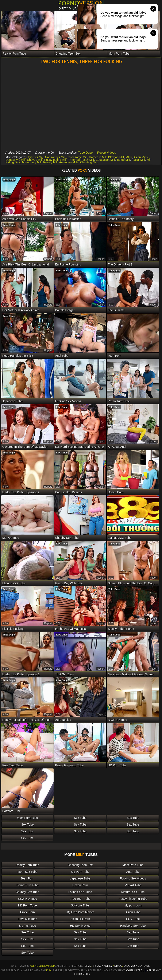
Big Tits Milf (36, 157)
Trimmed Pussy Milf (81, 160)
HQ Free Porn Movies (80, 912)
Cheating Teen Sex (80, 865)
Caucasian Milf (105, 160)
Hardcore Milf (98, 157)
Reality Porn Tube (27, 865)
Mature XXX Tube (133, 892)
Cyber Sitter (82, 974)
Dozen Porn (80, 885)
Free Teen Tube (80, 899)
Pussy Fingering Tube (133, 899)
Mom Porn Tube (27, 818)
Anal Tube (133, 872)
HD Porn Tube (28, 905)
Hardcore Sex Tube (133, 926)
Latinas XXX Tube (80, 892)
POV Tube (133, 919)
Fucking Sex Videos (133, 878)
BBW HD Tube (28, 899)
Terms (87, 966)
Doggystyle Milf (16, 160)
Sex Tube (80, 818)
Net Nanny (154, 970)
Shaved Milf (35, 160)
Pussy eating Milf (55, 160)
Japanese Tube (80, 878)
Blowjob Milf (116, 157)
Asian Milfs (141, 157)
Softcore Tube (80, 905)
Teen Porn (27, 878)
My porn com (133, 905)
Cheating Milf (89, 162)
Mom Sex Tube (27, 872)
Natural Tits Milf (55, 157)
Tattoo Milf (123, 160)
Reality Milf (50, 162)
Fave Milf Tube (27, 919)
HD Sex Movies (80, 926)
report (48, 213)
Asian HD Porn (80, 919)
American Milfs (69, 162)
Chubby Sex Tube (27, 892)
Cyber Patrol (135, 970)
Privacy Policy (103, 966)
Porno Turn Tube (27, 885)
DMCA (118, 966)
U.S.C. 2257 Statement (138, 966)
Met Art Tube (133, 885)
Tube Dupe (86, 153)
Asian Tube (133, 912)
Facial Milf (138, 160)
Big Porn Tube (80, 872)
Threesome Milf (77, 157)
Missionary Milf (32, 162)
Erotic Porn (27, 912)
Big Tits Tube (28, 926)
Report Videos (107, 153)
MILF (129, 157)
